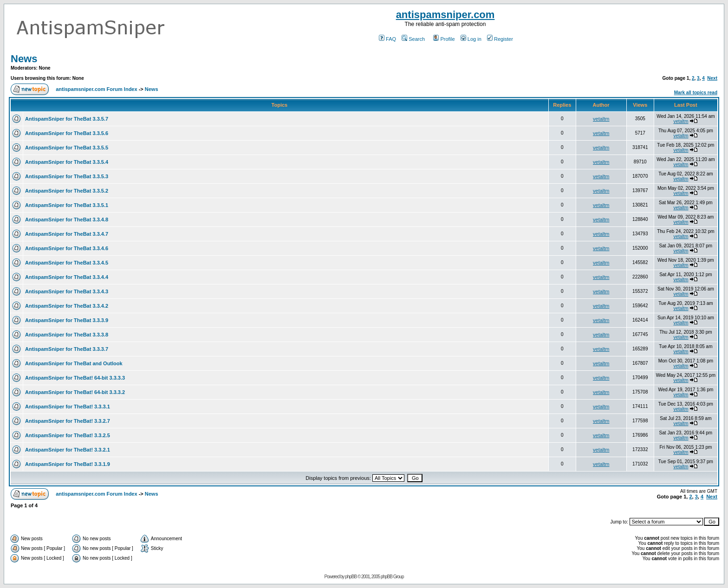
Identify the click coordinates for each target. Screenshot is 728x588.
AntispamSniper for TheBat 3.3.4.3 (67, 291)
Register (500, 39)
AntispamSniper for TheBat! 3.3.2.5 (68, 435)
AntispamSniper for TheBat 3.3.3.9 (67, 320)
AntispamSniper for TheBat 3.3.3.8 (67, 335)
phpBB (351, 577)
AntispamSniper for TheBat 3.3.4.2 (67, 306)
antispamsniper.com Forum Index (96, 89)
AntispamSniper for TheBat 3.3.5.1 (67, 205)
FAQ (387, 39)
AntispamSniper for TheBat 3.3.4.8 (67, 220)
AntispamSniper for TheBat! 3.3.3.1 (68, 407)
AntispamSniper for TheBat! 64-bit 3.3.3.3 (75, 378)
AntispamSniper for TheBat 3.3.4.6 (67, 248)
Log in (471, 39)
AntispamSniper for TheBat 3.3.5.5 (67, 148)
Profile (444, 39)
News (24, 59)
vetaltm (601, 119)
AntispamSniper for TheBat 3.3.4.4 (67, 277)
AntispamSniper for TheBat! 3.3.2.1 (68, 450)
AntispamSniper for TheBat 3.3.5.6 (67, 133)
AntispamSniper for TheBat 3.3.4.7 (67, 234)
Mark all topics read (696, 93)
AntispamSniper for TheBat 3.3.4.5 (67, 263)
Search (413, 39)
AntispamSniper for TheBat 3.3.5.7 (67, 119)
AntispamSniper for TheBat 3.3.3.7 (67, 349)
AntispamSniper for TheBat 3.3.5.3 (67, 176)
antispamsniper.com (445, 15)
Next (712, 78)
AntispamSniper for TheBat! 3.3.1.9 (68, 464)
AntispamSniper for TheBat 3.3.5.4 (67, 162)
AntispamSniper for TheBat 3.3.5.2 (67, 191)
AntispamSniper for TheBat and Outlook (74, 363)
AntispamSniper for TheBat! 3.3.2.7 (68, 421)
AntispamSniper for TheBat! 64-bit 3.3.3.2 (75, 392)
